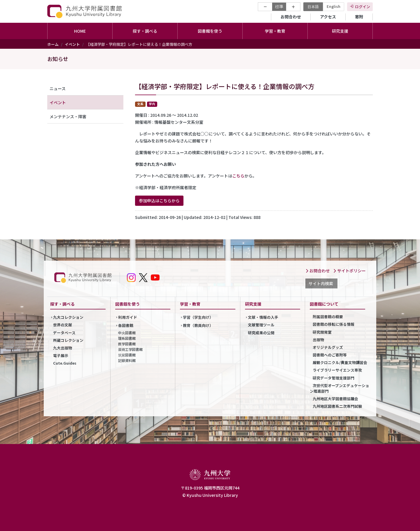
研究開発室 (322, 332)
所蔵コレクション (68, 340)
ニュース (58, 88)
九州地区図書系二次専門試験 (337, 406)
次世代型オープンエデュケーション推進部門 (339, 388)
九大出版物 (63, 348)
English (334, 6)
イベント (72, 44)
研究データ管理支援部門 (334, 378)
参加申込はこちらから (159, 201)
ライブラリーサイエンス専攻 (337, 370)
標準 (279, 6)
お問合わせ (291, 17)
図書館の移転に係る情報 (334, 324)
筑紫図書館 (127, 355)
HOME (80, 31)
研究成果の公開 (261, 333)
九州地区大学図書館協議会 (335, 399)
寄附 (359, 17)
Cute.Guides (65, 363)
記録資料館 (127, 360)
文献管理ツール (261, 325)
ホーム (53, 44)
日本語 (313, 7)
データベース (64, 333)
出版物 (318, 340)
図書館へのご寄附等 (330, 355)
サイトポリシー (349, 271)
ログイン (363, 7)
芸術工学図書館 (130, 349)
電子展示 (61, 355)
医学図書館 (127, 344)
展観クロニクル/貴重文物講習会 (340, 362)
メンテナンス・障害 (68, 116)
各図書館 (126, 325)
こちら (238, 176)
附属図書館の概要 (328, 317)
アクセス (328, 17)
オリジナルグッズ (328, 347)
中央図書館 (127, 333)
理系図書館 (127, 338)
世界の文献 (63, 325)
